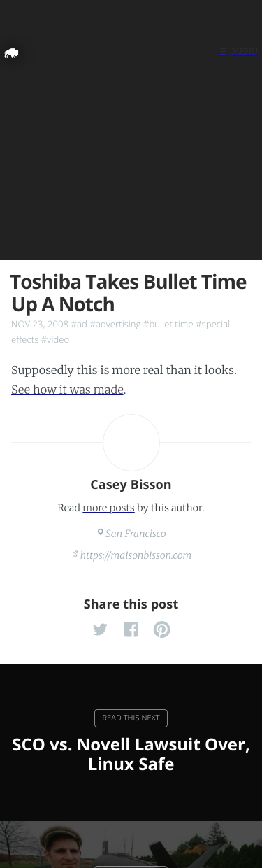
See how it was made (67, 390)
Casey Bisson (131, 485)
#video (55, 339)
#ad (79, 324)
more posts (108, 508)
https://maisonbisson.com (136, 555)
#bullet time (168, 324)
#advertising (115, 324)
